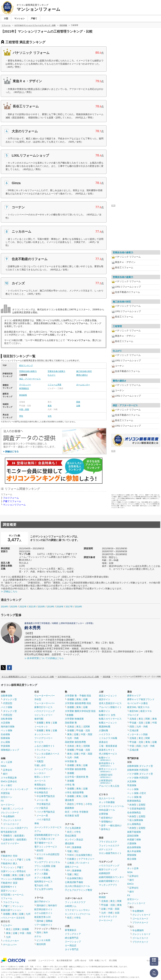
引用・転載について (98, 960)
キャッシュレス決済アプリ (14, 828)
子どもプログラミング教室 (79, 890)
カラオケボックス (108, 917)
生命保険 (5, 734)
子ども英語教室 (73, 828)
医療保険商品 (134, 801)
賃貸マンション (9, 891)
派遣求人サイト (107, 750)
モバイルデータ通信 (137, 703)
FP (69, 847)
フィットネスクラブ (75, 902)
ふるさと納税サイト (45, 746)
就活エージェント (108, 696)
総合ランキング (26, 365)
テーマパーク (106, 920)
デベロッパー (25, 385)
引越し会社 (40, 765)
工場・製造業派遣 (108, 746)
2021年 (32, 607)
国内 (39, 932)
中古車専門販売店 (46, 796)
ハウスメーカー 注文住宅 (13, 918)
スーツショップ (73, 942)
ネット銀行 (7, 785)
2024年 (4, 607)
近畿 (78, 406)
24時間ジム (71, 906)
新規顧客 (23, 395)
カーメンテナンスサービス (48, 827)
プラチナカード (140, 923)
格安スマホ (146, 711)
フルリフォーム (11, 498)
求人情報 (113, 960)
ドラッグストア (73, 934)
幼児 (69, 832)
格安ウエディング (108, 869)
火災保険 (5, 723)
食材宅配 (39, 719)
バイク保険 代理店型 (138, 778)
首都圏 (7, 875)
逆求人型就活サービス (110, 703)
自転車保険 (7, 719)
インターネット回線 (137, 734)
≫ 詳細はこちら (9, 591)
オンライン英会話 (74, 840)
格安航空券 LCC (43, 917)
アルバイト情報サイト (110, 707)
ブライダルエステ (108, 842)
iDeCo (130, 884)
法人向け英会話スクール (77, 886)
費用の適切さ (82, 375)
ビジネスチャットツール (111, 806)
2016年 (78, 607)
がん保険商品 (134, 824)
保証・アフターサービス (30, 379)
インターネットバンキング (14, 789)
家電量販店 (24, 388)
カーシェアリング (43, 769)
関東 (78, 402)
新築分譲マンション (11, 910)
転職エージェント (108, 723)
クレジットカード (10, 812)
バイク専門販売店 (46, 812)
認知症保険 (133, 836)
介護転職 (103, 730)
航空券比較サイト (43, 909)
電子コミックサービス (46, 847)
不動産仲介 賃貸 (9, 883)
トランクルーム (42, 750)
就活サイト (105, 699)
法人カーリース (107, 798)
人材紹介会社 (106, 776)
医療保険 (5, 738)
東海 (50, 406)
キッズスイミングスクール (78, 914)
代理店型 (8, 703)
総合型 (40, 850)
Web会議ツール (107, 810)
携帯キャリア (134, 696)
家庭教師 (69, 808)
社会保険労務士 (84, 855)
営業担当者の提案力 (56, 371)
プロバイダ (133, 715)
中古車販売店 (41, 792)
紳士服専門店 (72, 938)
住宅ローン (7, 797)
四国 (132, 727)
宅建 (69, 851)
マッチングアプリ (108, 885)
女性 (50, 416)
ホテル (38, 936)
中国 (154, 723)
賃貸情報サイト (9, 887)
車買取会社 (40, 785)
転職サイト (105, 711)
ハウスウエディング (109, 866)
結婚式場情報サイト (109, 881)
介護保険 (132, 843)
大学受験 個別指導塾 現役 (78, 703)
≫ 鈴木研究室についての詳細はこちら (44, 658)
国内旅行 (41, 905)
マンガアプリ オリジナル (47, 862)
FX (2, 801)
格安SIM (134, 711)
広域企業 (134, 730)
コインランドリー (43, 715)
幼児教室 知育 (72, 816)
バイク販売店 (41, 808)
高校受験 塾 (71, 723)
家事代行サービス (43, 707)
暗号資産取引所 (9, 832)
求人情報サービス (108, 754)
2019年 (51, 607)
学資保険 (5, 746)
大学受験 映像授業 (74, 719)
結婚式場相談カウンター (111, 877)
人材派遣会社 (106, 781)
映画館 (102, 897)
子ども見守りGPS (44, 889)
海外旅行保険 (8, 727)
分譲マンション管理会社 (13, 871)
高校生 (71, 804)
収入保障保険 (136, 820)
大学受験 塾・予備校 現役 (78, 696)
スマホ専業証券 (9, 778)
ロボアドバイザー (10, 843)
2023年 (14, 607)
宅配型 (40, 761)
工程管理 (117, 326)
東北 (8, 929)
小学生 (89, 804)
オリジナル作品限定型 (48, 854)
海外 (46, 932)
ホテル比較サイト (43, 913)
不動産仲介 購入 (9, 863)
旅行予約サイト (42, 902)
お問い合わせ (80, 960)
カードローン (8, 805)
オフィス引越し (42, 870)
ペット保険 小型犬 (137, 793)
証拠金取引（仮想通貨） (16, 840)
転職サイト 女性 (107, 715)
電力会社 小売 (41, 885)
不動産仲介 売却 (9, 856)
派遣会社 (103, 742)
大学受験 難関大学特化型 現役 (80, 711)
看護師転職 (105, 727)
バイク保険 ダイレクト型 (140, 774)
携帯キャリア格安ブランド (141, 699)
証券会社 (8, 770)
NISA (3, 766)
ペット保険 (7, 730)
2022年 (23, 607)
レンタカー (40, 773)
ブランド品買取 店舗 (45, 866)
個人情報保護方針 (64, 960)
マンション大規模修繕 (12, 879)
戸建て (20, 860)
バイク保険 (7, 707)
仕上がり (52, 375)
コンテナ (41, 757)
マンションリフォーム (14, 505)
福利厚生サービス (43, 882)
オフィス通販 (41, 874)
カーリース (40, 781)
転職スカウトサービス (110, 719)
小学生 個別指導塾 (74, 792)
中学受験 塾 (71, 761)
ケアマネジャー (87, 859)
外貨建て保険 (134, 840)
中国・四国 (24, 409)
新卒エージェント (108, 770)
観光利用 (41, 944)
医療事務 (77, 847)
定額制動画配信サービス (47, 835)
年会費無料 (9, 816)
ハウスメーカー (11, 941)
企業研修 (103, 814)
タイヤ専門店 (72, 949)
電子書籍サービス (43, 843)
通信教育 (69, 800)
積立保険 (132, 859)
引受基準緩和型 (137, 809)
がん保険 (5, 742)
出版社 (40, 858)
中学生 (80, 804)
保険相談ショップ (10, 750)
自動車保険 (7, 696)
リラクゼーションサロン (77, 910)
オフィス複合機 (42, 878)
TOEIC (71, 855)
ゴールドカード (11, 824)
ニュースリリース (46, 960)
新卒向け (106, 829)
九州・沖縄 (73, 738)
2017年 (69, 607)
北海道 (71, 727)
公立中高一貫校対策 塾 (77, 777)
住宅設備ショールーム (12, 895)
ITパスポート (83, 863)
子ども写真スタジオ (45, 839)
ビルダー (8, 925)
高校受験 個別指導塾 (75, 742)
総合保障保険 (134, 847)
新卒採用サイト (107, 764)
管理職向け (107, 822)
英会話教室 (71, 836)
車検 (37, 823)
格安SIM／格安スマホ (138, 707)
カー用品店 (71, 945)
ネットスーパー (42, 734)
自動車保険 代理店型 (138, 770)
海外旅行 (53, 905)
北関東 (16, 929)
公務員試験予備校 (74, 882)
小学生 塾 (70, 785)
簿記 (76, 851)
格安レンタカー (42, 777)
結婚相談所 (105, 873)
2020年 (41, 607)
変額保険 (132, 855)
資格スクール (72, 867)
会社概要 (32, 960)
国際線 (49, 921)
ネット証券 (7, 762)
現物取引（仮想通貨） (14, 836)
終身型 (133, 805)
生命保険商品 (134, 812)
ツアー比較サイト (43, 925)
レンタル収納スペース (48, 754)
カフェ (38, 831)
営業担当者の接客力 (28, 371)
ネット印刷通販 (107, 802)
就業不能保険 (134, 832)
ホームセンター (83, 385)
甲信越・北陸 (83, 730)
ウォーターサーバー (45, 696)
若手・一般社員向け (111, 826)
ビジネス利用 (43, 940)
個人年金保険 (134, 851)
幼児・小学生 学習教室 (77, 812)
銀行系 (7, 809)
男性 (21, 416)
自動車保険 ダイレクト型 (140, 766)
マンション (9, 860)
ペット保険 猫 (134, 797)
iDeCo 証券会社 (9, 781)
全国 (117, 913)
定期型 (142, 805)
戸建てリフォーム (12, 501)
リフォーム (7, 898)
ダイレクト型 (10, 699)
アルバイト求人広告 (109, 786)
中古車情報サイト (43, 789)
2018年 (60, 607)
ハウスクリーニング (45, 711)
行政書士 (72, 859)
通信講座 (69, 843)
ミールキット (41, 727)
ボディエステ (106, 849)
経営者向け (107, 818)
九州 (28, 875)
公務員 (71, 863)
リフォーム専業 (54, 385)
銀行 (5, 774)
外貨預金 (5, 793)
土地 (28, 860)
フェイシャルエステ (109, 846)
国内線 (40, 921)
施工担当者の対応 (84, 371)
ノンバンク (18, 809)
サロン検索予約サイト (110, 853)
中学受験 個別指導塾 (75, 769)
